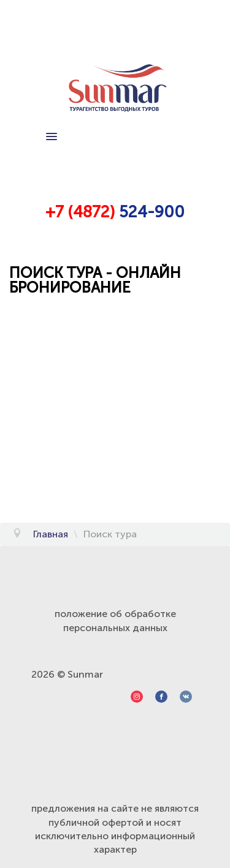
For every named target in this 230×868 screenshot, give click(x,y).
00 (174, 212)
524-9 (139, 212)
